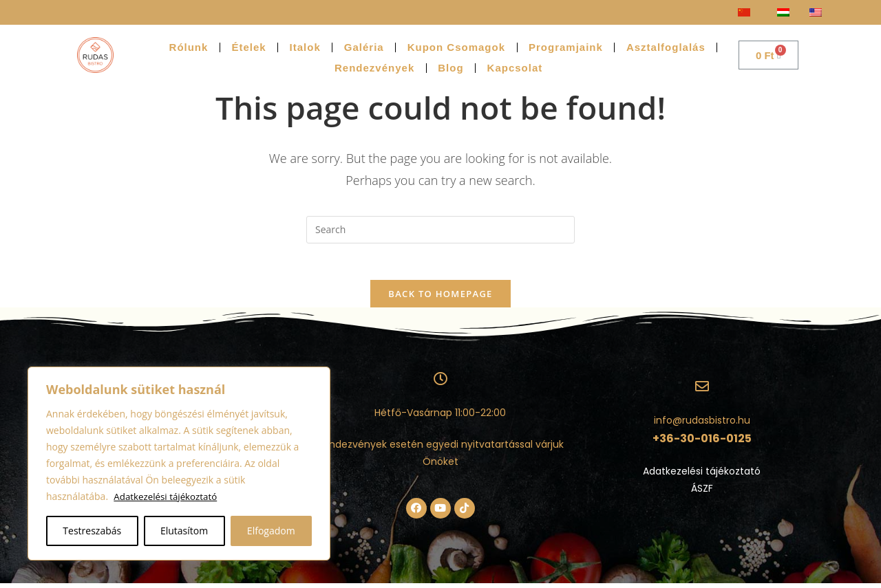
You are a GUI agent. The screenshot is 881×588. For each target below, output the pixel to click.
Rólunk (189, 47)
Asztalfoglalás (666, 47)
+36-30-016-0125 (702, 443)
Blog (450, 68)
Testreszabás (92, 531)
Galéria (364, 47)
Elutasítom (184, 531)
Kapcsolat (515, 68)
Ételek (248, 47)
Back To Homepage (440, 298)
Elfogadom (271, 531)
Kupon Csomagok (456, 47)
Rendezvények (374, 68)
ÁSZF (702, 493)
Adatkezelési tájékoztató (168, 496)
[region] (179, 464)
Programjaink (566, 47)
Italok (305, 47)
